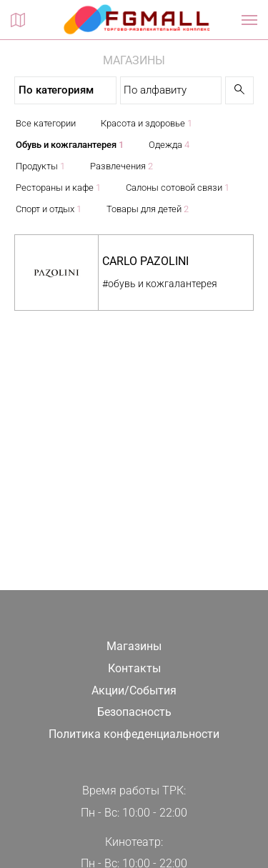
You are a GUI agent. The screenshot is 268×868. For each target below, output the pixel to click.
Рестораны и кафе (58, 188)
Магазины (134, 646)
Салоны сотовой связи (178, 188)
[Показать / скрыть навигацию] (249, 20)
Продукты (40, 166)
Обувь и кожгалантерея (70, 145)
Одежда (169, 145)
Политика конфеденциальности (134, 734)
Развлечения (121, 166)
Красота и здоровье (147, 123)
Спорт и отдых (49, 209)
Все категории (46, 123)
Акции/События (134, 690)
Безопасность (134, 712)
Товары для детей (148, 209)
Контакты (134, 668)
